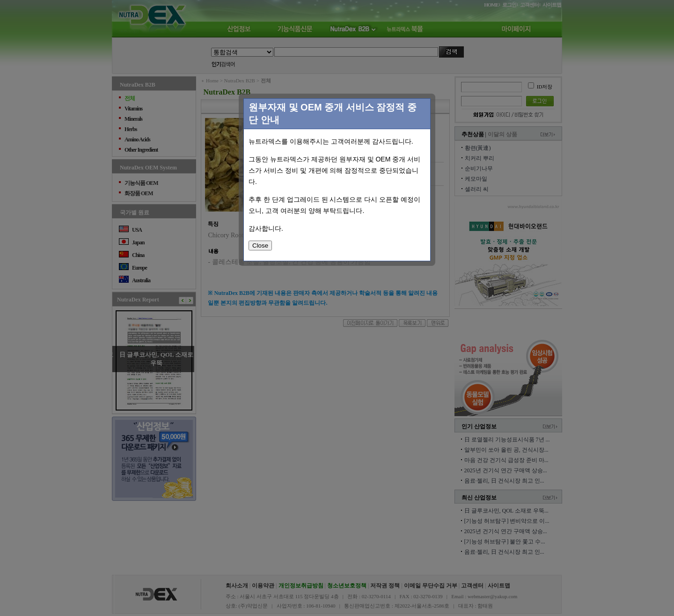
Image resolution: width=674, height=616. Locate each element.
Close (260, 246)
